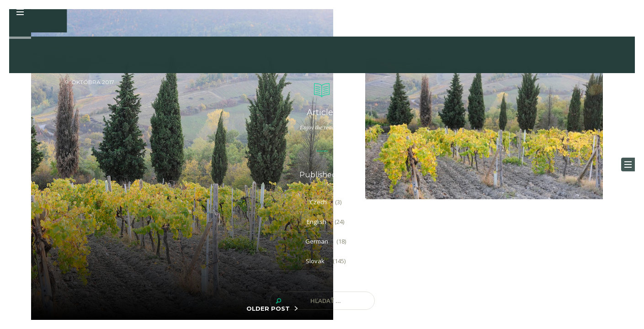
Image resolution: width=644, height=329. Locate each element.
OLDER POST (268, 308)
